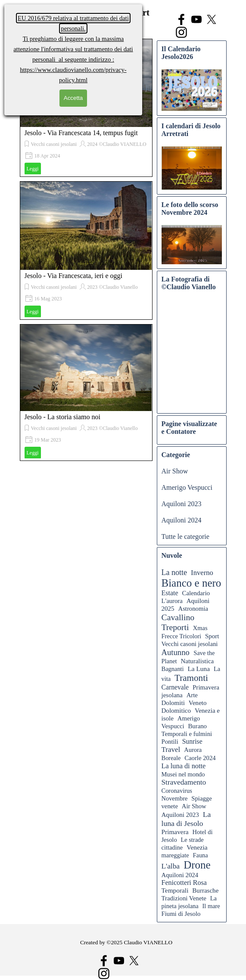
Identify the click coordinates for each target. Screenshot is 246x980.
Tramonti (191, 678)
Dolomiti (173, 703)
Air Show (175, 471)
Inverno (202, 573)
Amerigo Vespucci (187, 487)
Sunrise (192, 741)
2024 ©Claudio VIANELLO (117, 144)
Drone (197, 865)
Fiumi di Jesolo (181, 914)
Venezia (197, 847)
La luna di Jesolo (186, 819)
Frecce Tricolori (182, 636)
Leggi (33, 169)
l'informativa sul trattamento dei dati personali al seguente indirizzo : (73, 49)
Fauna (200, 855)
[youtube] (196, 19)
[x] (212, 19)
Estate (170, 593)
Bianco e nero (192, 583)
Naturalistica (197, 661)
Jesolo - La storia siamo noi (62, 417)
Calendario (196, 593)
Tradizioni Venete (184, 898)
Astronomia (193, 609)
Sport (212, 636)
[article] (86, 250)
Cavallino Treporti (178, 622)
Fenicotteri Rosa (184, 883)
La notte (174, 572)
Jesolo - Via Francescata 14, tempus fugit (81, 133)
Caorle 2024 (200, 758)
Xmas (200, 628)
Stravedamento (184, 782)
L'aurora (172, 601)
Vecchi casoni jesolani (54, 144)
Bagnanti (173, 669)
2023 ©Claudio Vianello (112, 287)
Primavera (175, 832)
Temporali (175, 890)
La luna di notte (184, 766)
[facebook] (181, 19)
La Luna (199, 669)
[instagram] (181, 32)
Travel (171, 750)
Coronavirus (177, 791)
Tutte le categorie (185, 536)
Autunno (176, 652)
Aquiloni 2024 (182, 520)
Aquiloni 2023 (182, 504)
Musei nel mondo (183, 774)
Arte (192, 695)
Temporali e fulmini (187, 734)
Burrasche (205, 890)
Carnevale (175, 687)
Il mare (211, 906)
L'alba (171, 866)
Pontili (170, 742)
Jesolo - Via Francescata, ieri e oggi (74, 276)
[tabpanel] (126, 947)
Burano (198, 726)
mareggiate (175, 855)
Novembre (175, 798)
